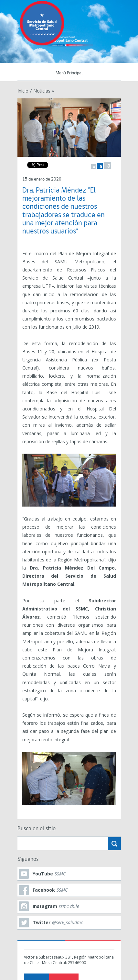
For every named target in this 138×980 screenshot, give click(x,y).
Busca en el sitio (37, 829)
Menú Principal (69, 73)
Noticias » (44, 91)
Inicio (23, 91)
